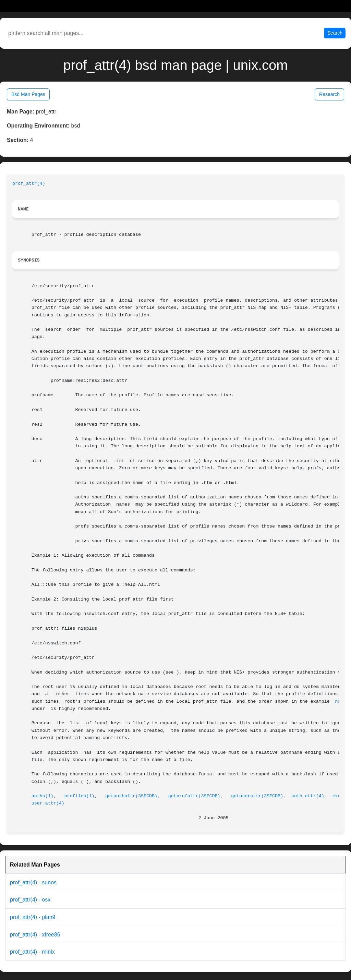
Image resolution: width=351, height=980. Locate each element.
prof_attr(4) (29, 184)
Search (335, 33)
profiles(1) (80, 796)
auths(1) (43, 796)
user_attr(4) (48, 803)
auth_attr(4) (308, 796)
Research (329, 94)
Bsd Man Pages (28, 94)
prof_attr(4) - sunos (33, 882)
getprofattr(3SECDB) (194, 796)
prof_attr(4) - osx (30, 900)
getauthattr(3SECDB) (131, 796)
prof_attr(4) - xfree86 (35, 935)
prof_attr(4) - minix (32, 952)
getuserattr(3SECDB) (257, 796)
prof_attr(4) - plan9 (33, 917)
